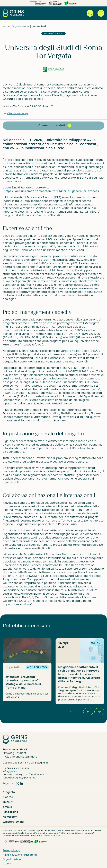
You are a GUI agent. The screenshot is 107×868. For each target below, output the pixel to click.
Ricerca (8, 797)
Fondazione (10, 812)
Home (6, 26)
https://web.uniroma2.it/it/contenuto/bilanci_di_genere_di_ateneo (51, 191)
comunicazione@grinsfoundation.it (23, 775)
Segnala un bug (12, 859)
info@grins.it (10, 772)
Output (8, 802)
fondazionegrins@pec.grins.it (20, 778)
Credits (7, 864)
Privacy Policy (11, 850)
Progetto (9, 792)
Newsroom (10, 817)
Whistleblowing (13, 822)
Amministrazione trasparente (20, 855)
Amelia (7, 807)
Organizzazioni (21, 26)
